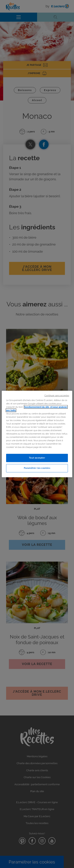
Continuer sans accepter (57, 395)
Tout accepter (37, 458)
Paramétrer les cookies (37, 468)
